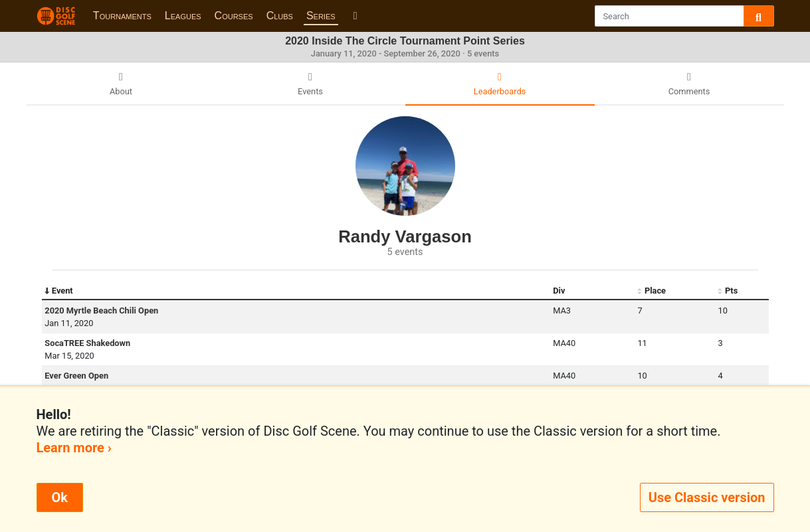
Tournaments (122, 16)
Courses (234, 16)
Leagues (183, 16)
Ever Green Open (76, 376)
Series (321, 16)
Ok (60, 497)
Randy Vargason (405, 236)
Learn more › (74, 448)
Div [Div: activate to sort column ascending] (559, 291)
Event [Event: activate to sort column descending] (58, 291)
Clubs (280, 16)
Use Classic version (707, 497)
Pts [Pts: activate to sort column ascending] (728, 291)
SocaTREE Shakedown (87, 343)
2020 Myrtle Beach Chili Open (101, 310)
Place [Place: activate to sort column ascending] (652, 291)
